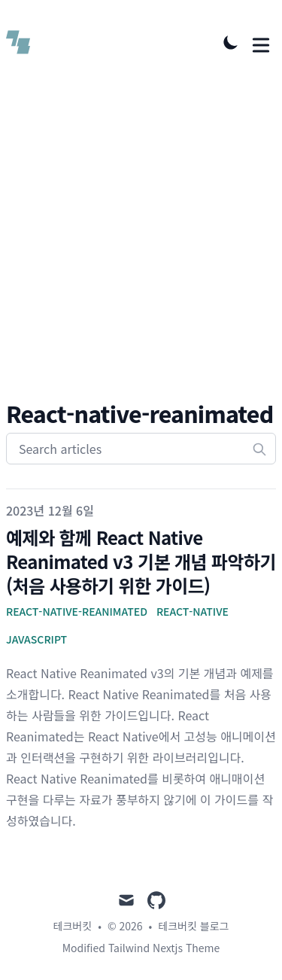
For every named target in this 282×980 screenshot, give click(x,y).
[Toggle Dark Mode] (231, 42)
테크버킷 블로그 (193, 926)
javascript (36, 639)
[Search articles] (141, 449)
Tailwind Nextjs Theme (164, 948)
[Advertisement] (141, 251)
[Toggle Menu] (261, 42)
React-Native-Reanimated (77, 611)
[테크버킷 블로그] (23, 42)
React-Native (193, 611)
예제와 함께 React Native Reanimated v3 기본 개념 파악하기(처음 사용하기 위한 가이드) (141, 561)
